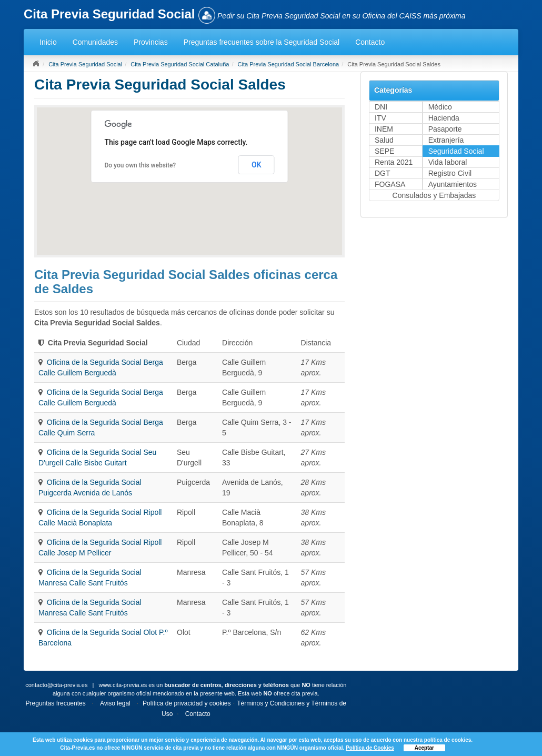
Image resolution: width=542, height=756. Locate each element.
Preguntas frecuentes (56, 703)
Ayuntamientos (453, 184)
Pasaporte (445, 129)
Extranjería (446, 140)
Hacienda (444, 118)
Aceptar (424, 748)
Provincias (151, 42)
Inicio (48, 42)
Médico (440, 107)
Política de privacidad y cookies (187, 703)
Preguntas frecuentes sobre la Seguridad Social (262, 42)
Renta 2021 (394, 162)
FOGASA (390, 184)
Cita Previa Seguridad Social (85, 64)
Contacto (370, 42)
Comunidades (95, 42)
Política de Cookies (370, 748)
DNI (381, 107)
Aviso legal (115, 703)
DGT (383, 173)
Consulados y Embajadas (434, 195)
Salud (384, 140)
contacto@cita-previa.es (56, 685)
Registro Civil (450, 173)
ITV (380, 118)
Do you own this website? (140, 165)
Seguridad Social (456, 151)
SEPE (384, 151)
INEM (384, 129)
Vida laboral (448, 162)
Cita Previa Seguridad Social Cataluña (180, 64)
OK (257, 165)
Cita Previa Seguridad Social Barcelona (289, 64)
